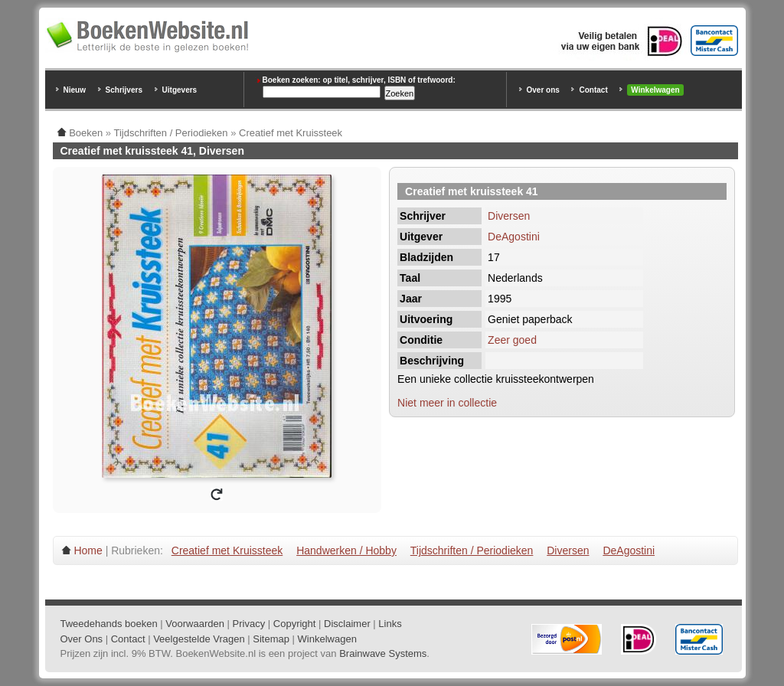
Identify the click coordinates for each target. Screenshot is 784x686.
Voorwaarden (195, 624)
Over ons (543, 90)
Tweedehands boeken (109, 624)
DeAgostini (514, 237)
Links (390, 624)
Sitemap (271, 639)
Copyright (295, 624)
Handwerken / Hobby (346, 550)
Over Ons (82, 639)
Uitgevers (180, 90)
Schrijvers (124, 90)
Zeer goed (512, 340)
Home (88, 550)
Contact (593, 90)
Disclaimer (347, 624)
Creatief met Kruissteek (227, 550)
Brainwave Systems (383, 653)
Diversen (509, 216)
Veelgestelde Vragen (199, 639)
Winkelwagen (655, 90)
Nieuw (75, 90)
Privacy (249, 624)
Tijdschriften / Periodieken (472, 550)
